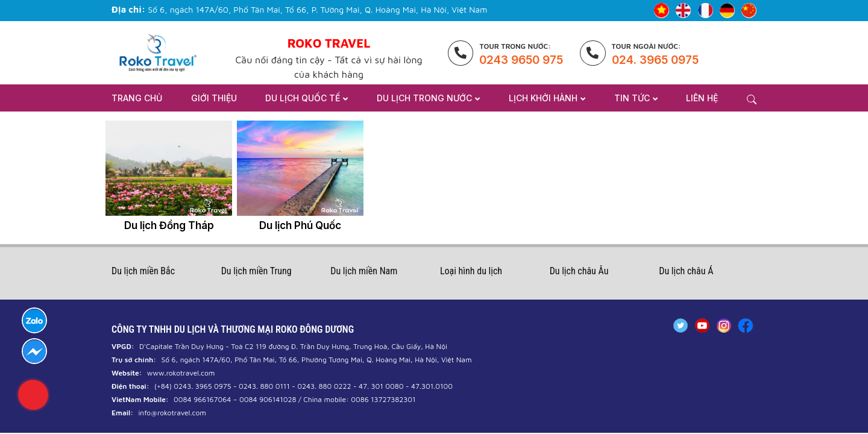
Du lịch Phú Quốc (300, 225)
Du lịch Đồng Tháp (169, 225)
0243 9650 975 (521, 60)
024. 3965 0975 (655, 60)
